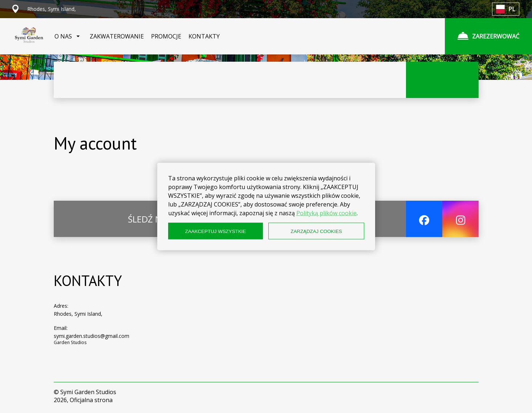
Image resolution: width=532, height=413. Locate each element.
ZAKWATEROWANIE (117, 36)
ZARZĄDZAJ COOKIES (316, 231)
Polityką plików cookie (326, 213)
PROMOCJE (166, 36)
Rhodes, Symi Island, (78, 314)
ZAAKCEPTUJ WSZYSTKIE (216, 231)
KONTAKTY (204, 36)
